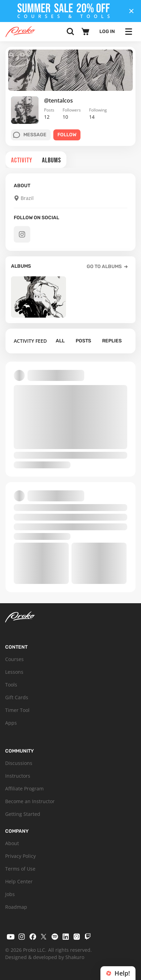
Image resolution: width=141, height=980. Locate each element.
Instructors (18, 776)
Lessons (14, 672)
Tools (11, 685)
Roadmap (16, 907)
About (12, 843)
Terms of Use (20, 869)
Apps (11, 723)
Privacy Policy (20, 856)
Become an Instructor (30, 801)
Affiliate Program (24, 789)
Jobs (10, 894)
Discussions (19, 763)
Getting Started (23, 814)
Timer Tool (17, 710)
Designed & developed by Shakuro (45, 957)
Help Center (19, 881)
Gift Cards (17, 697)
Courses (14, 659)
